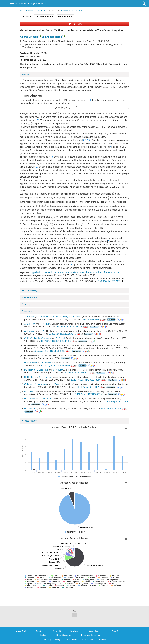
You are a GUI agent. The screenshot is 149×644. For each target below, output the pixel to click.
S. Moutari (58, 370)
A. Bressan (30, 317)
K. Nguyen (45, 324)
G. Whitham (46, 399)
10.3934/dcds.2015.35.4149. (66, 334)
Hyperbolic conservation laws (45, 272)
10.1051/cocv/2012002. (91, 387)
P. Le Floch (30, 391)
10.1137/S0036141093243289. (89, 380)
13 (91, 100)
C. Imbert (29, 384)
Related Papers (30, 297)
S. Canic (40, 317)
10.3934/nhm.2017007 (71, 10)
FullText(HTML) (30, 290)
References (28, 311)
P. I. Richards (31, 409)
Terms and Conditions (90, 635)
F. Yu (43, 331)
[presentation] (67, 107)
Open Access (117, 631)
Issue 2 (41, 10)
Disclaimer (75, 631)
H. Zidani (56, 384)
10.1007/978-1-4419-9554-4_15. (53, 351)
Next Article (65, 16)
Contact (43, 635)
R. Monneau (41, 384)
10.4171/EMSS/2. (94, 319)
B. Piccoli (78, 317)
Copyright (57, 631)
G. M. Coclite (31, 338)
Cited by (26, 304)
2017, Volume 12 (28, 10)
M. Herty (64, 317)
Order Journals (96, 631)
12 (88, 100)
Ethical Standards (64, 635)
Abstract (26, 75)
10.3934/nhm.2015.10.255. (73, 327)
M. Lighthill (30, 399)
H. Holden (29, 377)
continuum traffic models (72, 272)
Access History (29, 421)
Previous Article (44, 16)
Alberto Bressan (29, 37)
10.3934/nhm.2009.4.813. (80, 373)
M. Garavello (52, 317)
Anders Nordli (54, 37)
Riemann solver (112, 272)
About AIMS (21, 631)
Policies (40, 631)
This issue (26, 16)
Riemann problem (94, 272)
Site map (47, 640)
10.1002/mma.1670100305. (91, 394)
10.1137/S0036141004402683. (59, 341)
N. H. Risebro (46, 377)
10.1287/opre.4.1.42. (114, 409)
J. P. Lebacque (41, 370)
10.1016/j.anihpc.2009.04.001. (59, 365)
